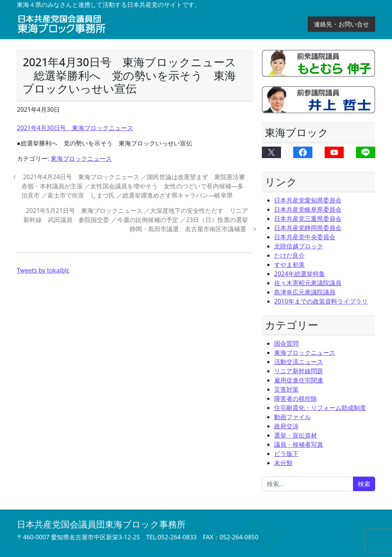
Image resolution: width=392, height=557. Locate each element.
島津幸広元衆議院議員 (305, 292)
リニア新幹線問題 (299, 371)
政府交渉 (286, 426)
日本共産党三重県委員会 (308, 219)
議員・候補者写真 (299, 444)
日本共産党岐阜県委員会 (308, 209)
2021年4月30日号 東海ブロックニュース (75, 128)
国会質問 (286, 343)
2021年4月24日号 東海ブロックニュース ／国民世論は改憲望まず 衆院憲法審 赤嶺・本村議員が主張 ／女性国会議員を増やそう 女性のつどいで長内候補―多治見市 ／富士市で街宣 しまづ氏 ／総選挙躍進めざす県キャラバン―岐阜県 (136, 186)
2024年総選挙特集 (300, 274)
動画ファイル (292, 417)
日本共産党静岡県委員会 (308, 228)
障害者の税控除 (296, 399)
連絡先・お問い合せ (341, 24)
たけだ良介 (289, 255)
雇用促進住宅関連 (299, 380)
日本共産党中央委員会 (305, 237)
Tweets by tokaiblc (43, 270)
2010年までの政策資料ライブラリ (321, 301)
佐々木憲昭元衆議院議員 (308, 283)
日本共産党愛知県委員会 (308, 200)
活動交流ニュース (299, 362)
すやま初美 (289, 265)
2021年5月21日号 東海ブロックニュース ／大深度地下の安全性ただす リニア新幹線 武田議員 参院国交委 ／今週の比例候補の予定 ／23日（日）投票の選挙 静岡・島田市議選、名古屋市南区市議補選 (139, 220)
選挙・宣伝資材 (296, 435)
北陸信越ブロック (299, 246)
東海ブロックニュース (81, 158)
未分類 (283, 463)
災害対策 (286, 389)
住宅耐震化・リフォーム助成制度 (320, 408)
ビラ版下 (286, 454)
